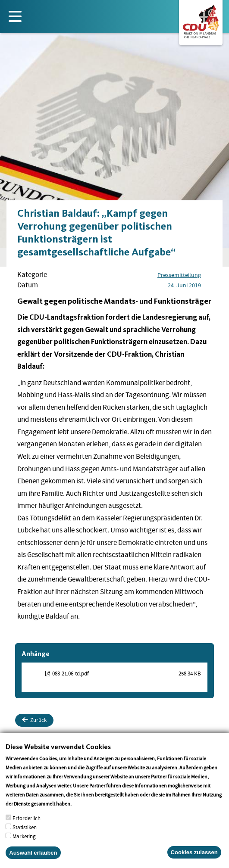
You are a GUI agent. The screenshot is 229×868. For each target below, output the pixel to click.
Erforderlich (27, 823)
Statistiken (25, 832)
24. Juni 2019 (184, 285)
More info (84, 809)
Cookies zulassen (194, 857)
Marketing (24, 842)
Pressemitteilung (179, 275)
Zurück (34, 720)
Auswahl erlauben (33, 858)
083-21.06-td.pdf (71, 674)
